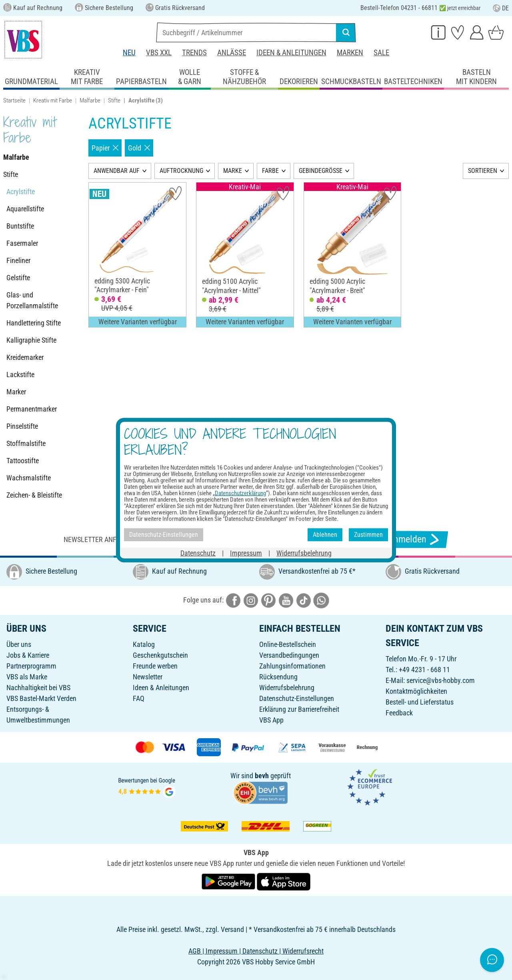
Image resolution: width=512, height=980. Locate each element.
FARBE (270, 171)
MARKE (233, 171)
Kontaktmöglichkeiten (416, 691)
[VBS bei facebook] (233, 600)
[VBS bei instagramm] (251, 600)
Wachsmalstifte (29, 478)
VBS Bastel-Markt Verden (41, 698)
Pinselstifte (22, 426)
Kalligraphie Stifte (31, 340)
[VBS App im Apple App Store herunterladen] (284, 881)
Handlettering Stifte (34, 323)
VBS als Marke (27, 677)
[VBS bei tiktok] (304, 600)
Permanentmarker (32, 409)
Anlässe (232, 53)
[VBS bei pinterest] (268, 600)
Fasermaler (22, 243)
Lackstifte (20, 375)
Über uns (19, 644)
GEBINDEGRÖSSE (321, 171)
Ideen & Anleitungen (291, 53)
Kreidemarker (25, 357)
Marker (16, 392)
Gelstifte (18, 278)
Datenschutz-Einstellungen (297, 698)
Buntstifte (20, 226)
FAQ (139, 698)
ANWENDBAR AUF (117, 171)
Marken (350, 53)
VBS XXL (159, 53)
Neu (129, 53)
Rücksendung (278, 677)
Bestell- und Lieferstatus (420, 702)
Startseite (14, 100)
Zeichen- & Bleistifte (34, 495)
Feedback (399, 713)
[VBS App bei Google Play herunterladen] (229, 881)
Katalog (144, 644)
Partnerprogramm (31, 666)
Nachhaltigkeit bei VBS (38, 688)
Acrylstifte (21, 192)
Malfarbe (90, 100)
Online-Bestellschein (288, 644)
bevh (262, 776)
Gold (139, 148)
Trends (194, 53)
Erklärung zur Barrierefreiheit (299, 709)
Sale (381, 53)
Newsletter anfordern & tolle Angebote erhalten (148, 539)
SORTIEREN (483, 171)
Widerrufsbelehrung (287, 688)
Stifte (114, 100)
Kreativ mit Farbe (53, 100)
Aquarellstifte (25, 209)
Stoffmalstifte (26, 443)
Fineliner (18, 260)
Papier (105, 148)
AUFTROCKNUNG (181, 171)
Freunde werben (155, 666)
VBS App (271, 720)
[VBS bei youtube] (286, 600)
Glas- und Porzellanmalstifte (32, 300)
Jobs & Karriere (28, 655)
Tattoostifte (23, 461)
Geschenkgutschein (160, 655)
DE (501, 8)
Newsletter (148, 677)
